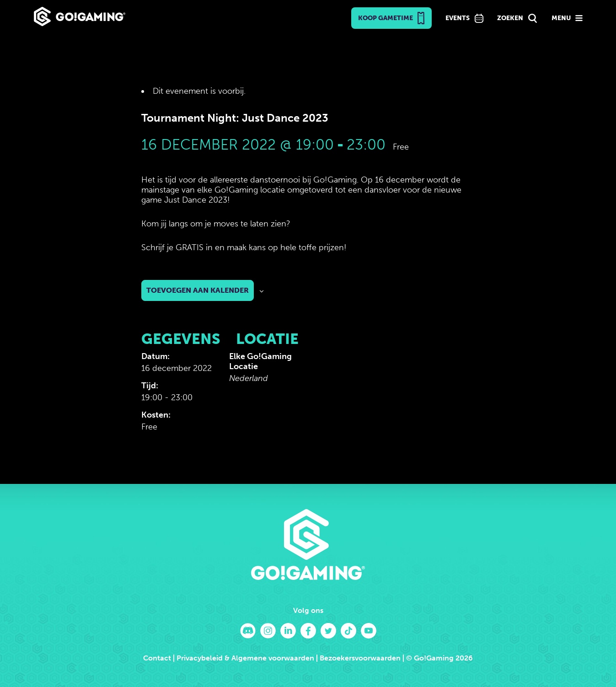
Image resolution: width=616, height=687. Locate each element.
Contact (157, 658)
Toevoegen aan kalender (198, 290)
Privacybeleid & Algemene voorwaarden (245, 658)
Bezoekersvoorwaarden (360, 658)
